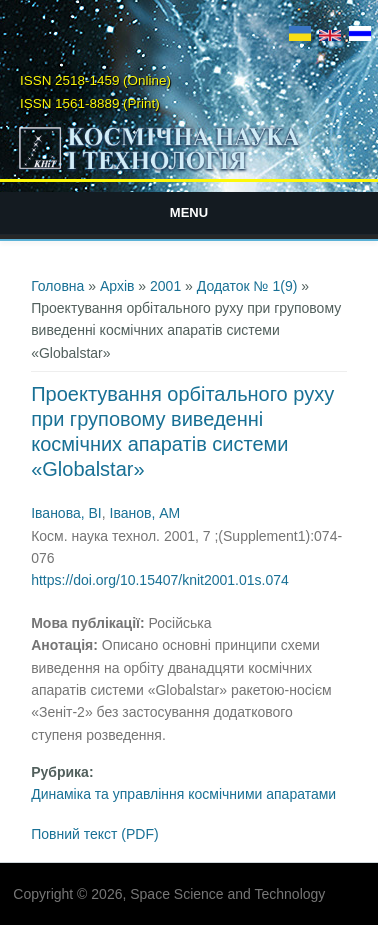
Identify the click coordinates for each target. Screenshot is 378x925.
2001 (165, 286)
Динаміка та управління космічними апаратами (183, 794)
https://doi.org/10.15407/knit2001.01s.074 (160, 580)
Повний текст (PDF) (95, 834)
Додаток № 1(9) (247, 286)
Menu (189, 212)
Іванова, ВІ (66, 513)
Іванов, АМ (145, 513)
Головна (57, 286)
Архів (117, 286)
